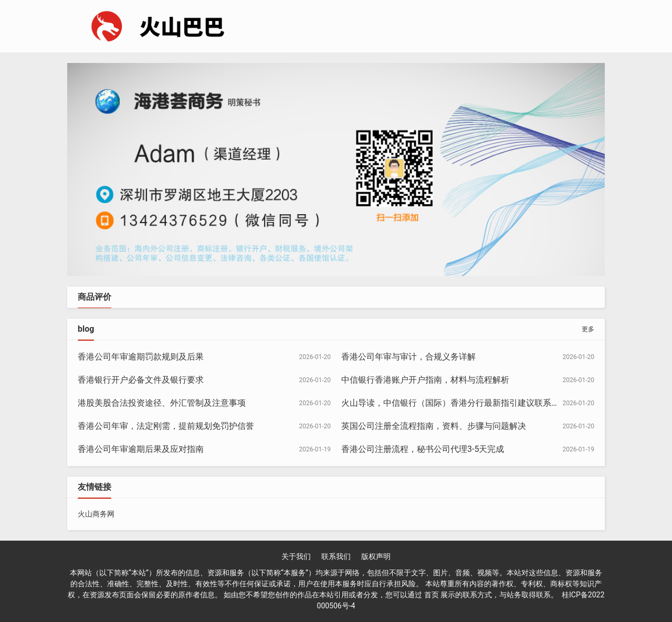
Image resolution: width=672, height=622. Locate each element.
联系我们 (336, 556)
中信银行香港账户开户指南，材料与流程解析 (425, 380)
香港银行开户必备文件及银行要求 (141, 380)
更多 (588, 329)
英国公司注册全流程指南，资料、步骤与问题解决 (434, 426)
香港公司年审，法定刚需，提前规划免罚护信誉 (166, 426)
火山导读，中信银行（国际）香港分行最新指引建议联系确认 (455, 403)
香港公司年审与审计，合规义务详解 (408, 357)
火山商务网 (96, 514)
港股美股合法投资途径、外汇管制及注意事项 (162, 403)
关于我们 (296, 556)
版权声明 (376, 556)
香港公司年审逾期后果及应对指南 (141, 449)
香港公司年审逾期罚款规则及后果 (141, 357)
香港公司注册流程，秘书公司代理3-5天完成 (423, 449)
